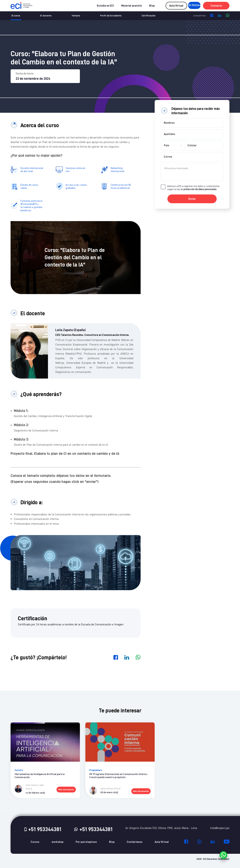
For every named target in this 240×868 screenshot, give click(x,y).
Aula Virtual (162, 842)
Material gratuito (119, 6)
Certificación (148, 16)
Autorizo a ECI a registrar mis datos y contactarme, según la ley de (193, 188)
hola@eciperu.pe (220, 828)
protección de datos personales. (200, 189)
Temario (76, 16)
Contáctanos (135, 842)
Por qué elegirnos (86, 842)
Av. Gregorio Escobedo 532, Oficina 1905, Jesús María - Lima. (161, 828)
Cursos (35, 842)
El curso (16, 16)
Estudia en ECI (93, 6)
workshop (58, 842)
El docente (46, 16)
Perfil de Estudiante (111, 16)
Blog (140, 6)
